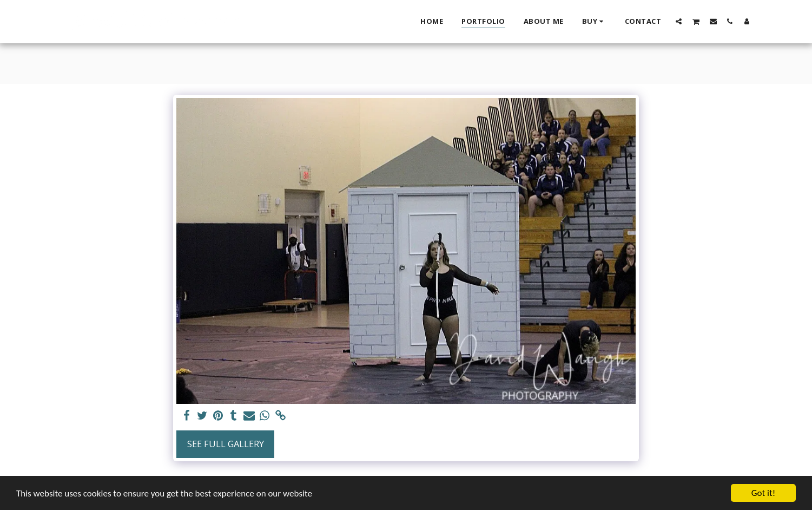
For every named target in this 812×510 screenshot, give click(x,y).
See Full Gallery (226, 444)
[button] (679, 21)
